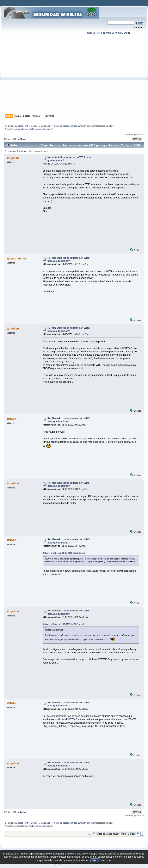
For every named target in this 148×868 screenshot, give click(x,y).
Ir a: (89, 834)
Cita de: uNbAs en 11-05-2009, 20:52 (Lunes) (64, 624)
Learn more (105, 860)
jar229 (109, 126)
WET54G (73, 719)
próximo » (139, 135)
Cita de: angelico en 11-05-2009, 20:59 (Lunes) (64, 553)
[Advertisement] (36, 78)
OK (95, 860)
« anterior (129, 135)
